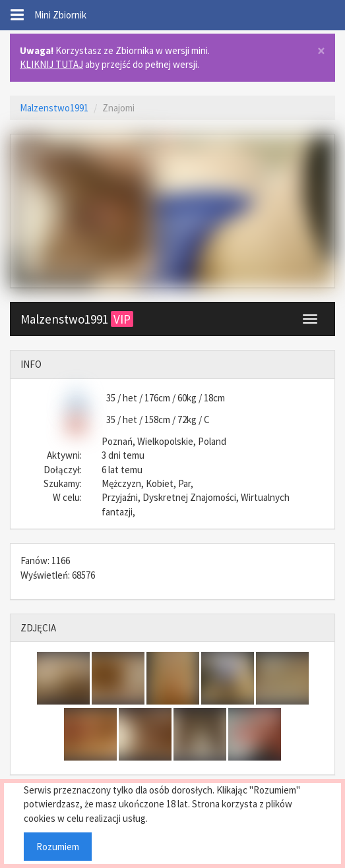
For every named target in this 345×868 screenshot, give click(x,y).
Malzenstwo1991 (54, 108)
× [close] (321, 51)
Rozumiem (58, 847)
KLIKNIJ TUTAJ (51, 64)
